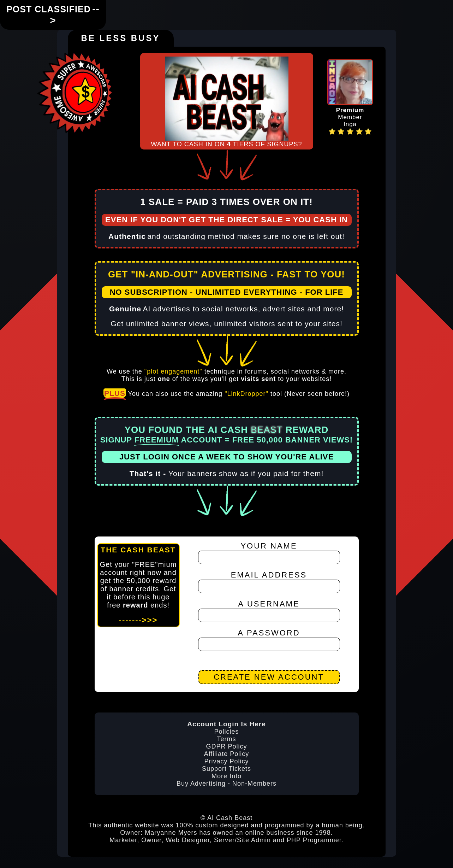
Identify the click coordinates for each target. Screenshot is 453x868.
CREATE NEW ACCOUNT (269, 677)
